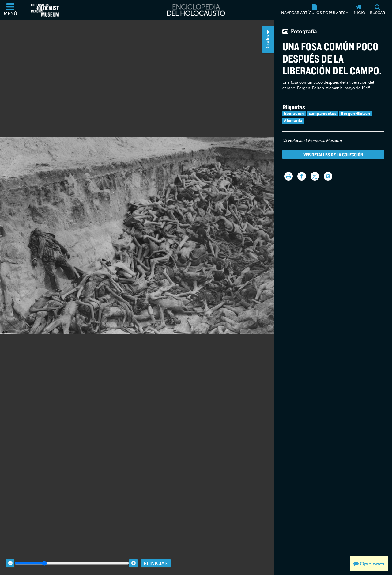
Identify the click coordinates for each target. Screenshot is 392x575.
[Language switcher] (328, 176)
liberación (294, 114)
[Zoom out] (10, 555)
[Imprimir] (288, 176)
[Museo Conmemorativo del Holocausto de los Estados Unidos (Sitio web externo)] (45, 10)
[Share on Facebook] (302, 176)
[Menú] (11, 10)
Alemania (293, 121)
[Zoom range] (72, 555)
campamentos (322, 114)
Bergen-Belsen (356, 114)
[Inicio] (359, 10)
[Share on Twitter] (315, 176)
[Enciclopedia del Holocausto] (196, 10)
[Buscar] (377, 10)
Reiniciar (156, 555)
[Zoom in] (133, 555)
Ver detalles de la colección (333, 154)
